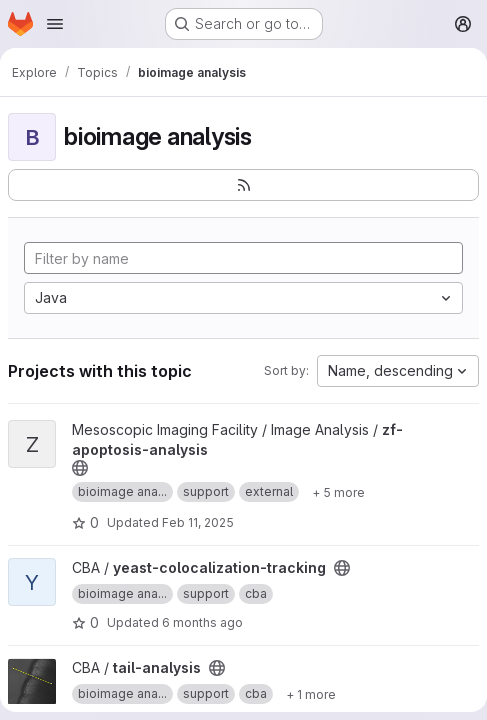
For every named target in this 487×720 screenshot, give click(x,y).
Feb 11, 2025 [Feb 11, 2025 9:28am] (198, 522)
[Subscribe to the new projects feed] (243, 185)
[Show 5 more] (338, 492)
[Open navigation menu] (55, 24)
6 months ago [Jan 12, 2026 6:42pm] (202, 622)
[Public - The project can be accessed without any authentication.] (80, 468)
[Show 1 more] (311, 694)
